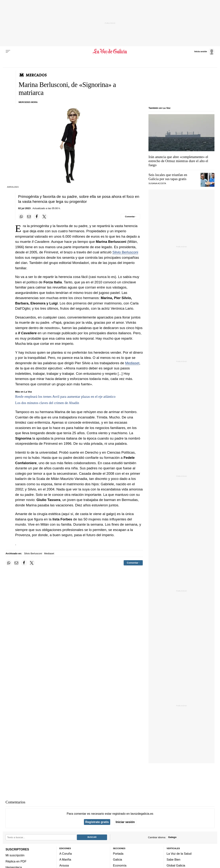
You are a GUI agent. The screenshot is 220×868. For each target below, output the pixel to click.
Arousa (64, 865)
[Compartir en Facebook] (37, 217)
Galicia (117, 859)
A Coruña (66, 854)
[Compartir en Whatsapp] (21, 217)
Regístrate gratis (97, 822)
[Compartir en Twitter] (44, 217)
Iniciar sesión (125, 822)
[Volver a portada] (110, 51)
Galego (172, 837)
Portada (118, 854)
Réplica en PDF (16, 861)
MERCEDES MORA (28, 102)
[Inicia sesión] (204, 51)
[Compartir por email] (29, 217)
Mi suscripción (15, 855)
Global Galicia (176, 865)
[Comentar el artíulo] (130, 217)
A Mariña (65, 859)
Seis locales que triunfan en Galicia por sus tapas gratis (168, 177)
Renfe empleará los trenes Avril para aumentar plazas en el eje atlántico (65, 397)
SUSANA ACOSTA (157, 183)
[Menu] (8, 51)
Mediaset (132, 363)
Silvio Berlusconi (125, 252)
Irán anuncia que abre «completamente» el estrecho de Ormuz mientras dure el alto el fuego (178, 161)
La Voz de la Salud (179, 854)
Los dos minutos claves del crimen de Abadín (47, 403)
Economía (120, 865)
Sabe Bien (174, 859)
